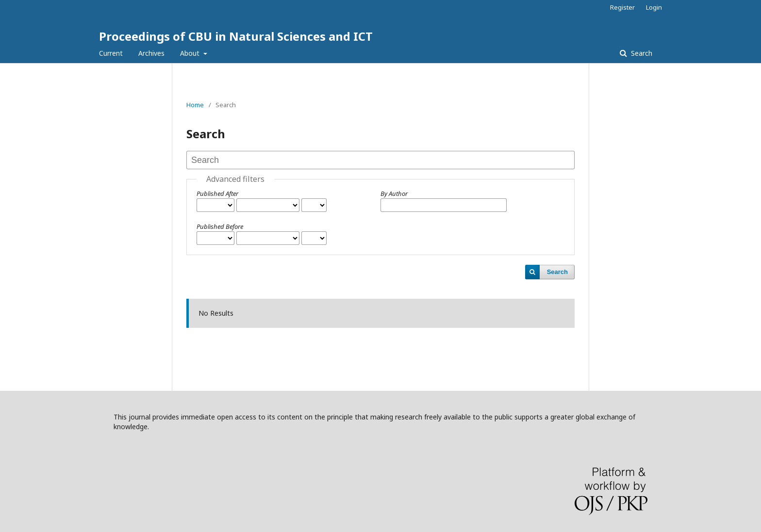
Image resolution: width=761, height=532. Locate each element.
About (191, 53)
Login (654, 7)
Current (111, 53)
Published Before (220, 226)
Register (622, 7)
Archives (151, 53)
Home (195, 105)
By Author (394, 193)
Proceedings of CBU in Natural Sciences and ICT (236, 36)
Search (641, 53)
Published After (217, 193)
